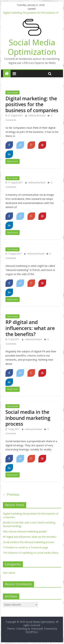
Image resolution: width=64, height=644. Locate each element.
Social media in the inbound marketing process (28, 418)
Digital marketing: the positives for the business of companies (32, 104)
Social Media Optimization (32, 47)
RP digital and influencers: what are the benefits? (30, 328)
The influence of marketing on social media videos (31, 553)
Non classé (12, 93)
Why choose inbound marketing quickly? (25, 531)
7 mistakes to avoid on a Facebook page (25, 547)
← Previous (11, 494)
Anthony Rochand (37, 116)
